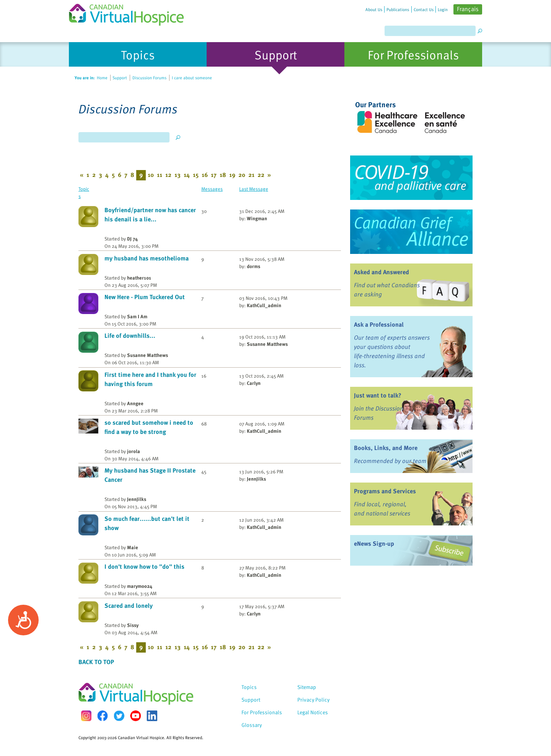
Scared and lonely (129, 605)
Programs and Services (385, 491)
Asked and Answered (381, 272)
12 (168, 175)
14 (187, 175)
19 (232, 175)
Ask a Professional (379, 324)
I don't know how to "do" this (144, 566)
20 (242, 175)
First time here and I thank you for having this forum (150, 379)
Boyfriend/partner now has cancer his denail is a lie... (150, 214)
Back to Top (96, 662)
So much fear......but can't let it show (147, 523)
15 (196, 175)
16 (205, 175)
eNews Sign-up (374, 543)
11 (160, 175)
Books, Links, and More (386, 448)
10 (151, 175)
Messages (212, 189)
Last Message (254, 189)
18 (223, 175)
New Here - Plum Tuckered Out (145, 297)
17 (214, 175)
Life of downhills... (130, 335)
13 (178, 175)
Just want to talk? (378, 395)
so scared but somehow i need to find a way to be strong (149, 427)
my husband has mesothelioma (147, 258)
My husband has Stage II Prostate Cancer (150, 475)
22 (261, 175)
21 (251, 175)
